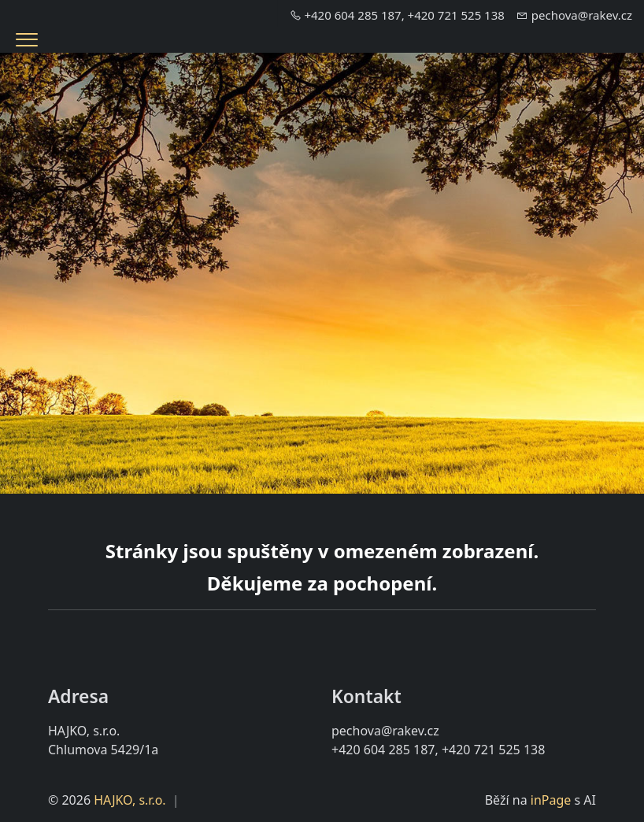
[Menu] (27, 40)
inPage (551, 800)
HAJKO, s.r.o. (130, 800)
